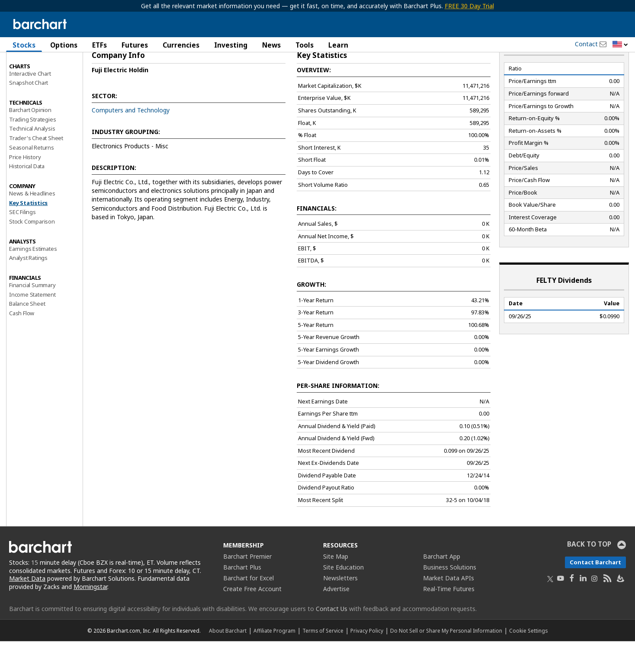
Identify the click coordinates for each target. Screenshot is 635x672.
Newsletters (340, 609)
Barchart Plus (242, 598)
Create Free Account (252, 619)
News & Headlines (32, 224)
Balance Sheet (27, 335)
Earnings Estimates (33, 279)
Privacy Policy (367, 661)
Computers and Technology (131, 141)
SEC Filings (22, 243)
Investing (231, 45)
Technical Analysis (32, 160)
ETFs (99, 45)
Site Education (343, 598)
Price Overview (28, 68)
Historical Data (27, 197)
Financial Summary (32, 316)
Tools (305, 45)
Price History (25, 188)
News (271, 45)
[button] (620, 45)
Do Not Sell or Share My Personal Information (446, 661)
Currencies (181, 45)
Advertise (336, 619)
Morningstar (90, 618)
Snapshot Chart (29, 114)
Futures (135, 45)
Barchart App (442, 587)
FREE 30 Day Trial (469, 6)
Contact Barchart (595, 593)
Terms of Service (323, 661)
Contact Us (332, 639)
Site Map (336, 587)
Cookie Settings (528, 661)
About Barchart (228, 661)
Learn (338, 45)
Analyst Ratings (28, 289)
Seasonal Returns (32, 179)
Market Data (27, 610)
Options (64, 45)
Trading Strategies (32, 150)
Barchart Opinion (30, 141)
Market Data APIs (449, 609)
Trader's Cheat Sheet (36, 169)
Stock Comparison (32, 253)
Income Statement (32, 325)
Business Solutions (450, 598)
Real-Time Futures (449, 619)
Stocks (24, 45)
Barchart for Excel (249, 609)
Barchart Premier (247, 587)
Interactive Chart (30, 104)
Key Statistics (28, 234)
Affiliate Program (274, 661)
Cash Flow (22, 344)
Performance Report (35, 77)
